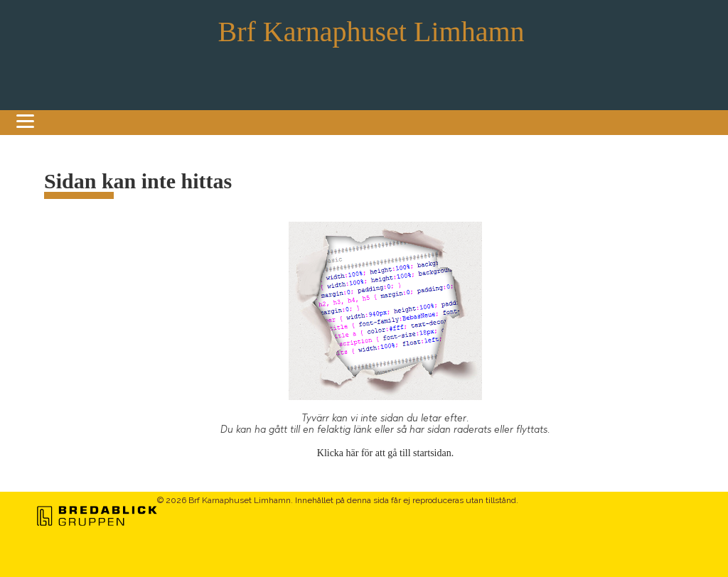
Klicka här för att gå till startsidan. (385, 453)
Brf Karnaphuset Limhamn (371, 32)
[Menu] (25, 114)
